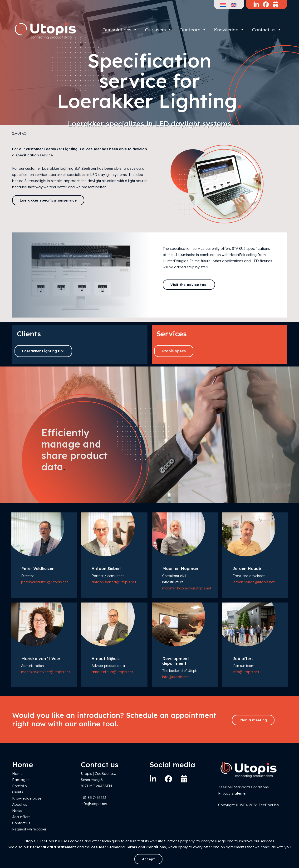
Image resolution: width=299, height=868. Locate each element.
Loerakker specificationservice (48, 200)
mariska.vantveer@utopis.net (46, 672)
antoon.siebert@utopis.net (114, 582)
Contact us (267, 30)
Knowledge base (27, 798)
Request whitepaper (29, 829)
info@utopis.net (175, 677)
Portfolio (20, 786)
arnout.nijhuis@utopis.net (112, 672)
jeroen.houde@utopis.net (254, 582)
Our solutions (120, 30)
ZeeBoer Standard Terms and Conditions (128, 847)
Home (17, 774)
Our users (158, 30)
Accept (148, 859)
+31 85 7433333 (94, 798)
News (17, 811)
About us (20, 804)
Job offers (21, 817)
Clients (18, 792)
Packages (21, 780)
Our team (193, 30)
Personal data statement (53, 847)
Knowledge (229, 30)
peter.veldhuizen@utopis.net (44, 582)
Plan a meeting (253, 720)
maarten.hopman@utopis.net (187, 588)
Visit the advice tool (189, 285)
